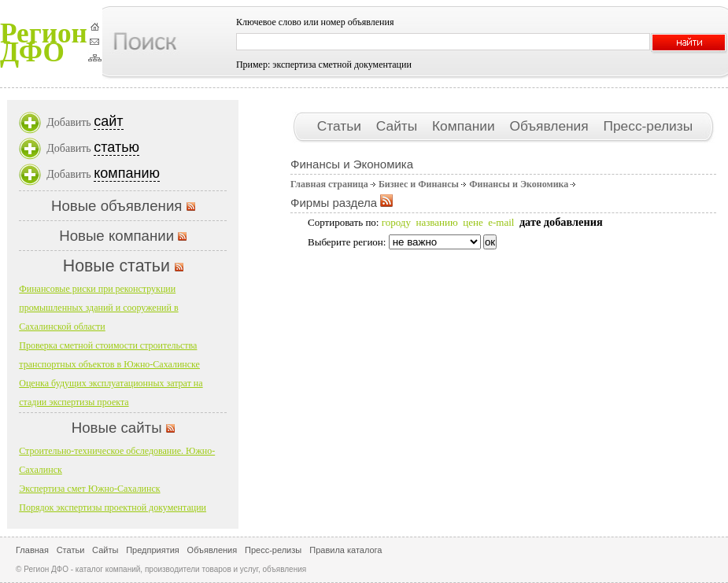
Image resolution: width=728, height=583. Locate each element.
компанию (127, 173)
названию (436, 222)
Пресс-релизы (648, 126)
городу (396, 222)
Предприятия (153, 550)
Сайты (399, 126)
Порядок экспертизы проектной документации (113, 507)
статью (116, 147)
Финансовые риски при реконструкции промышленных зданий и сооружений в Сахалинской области (98, 308)
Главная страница (329, 184)
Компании (465, 126)
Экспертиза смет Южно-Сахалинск (89, 489)
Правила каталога (346, 550)
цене (473, 222)
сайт (108, 121)
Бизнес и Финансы (419, 184)
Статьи (341, 126)
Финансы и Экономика (519, 184)
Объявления (551, 126)
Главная (32, 550)
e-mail (501, 222)
